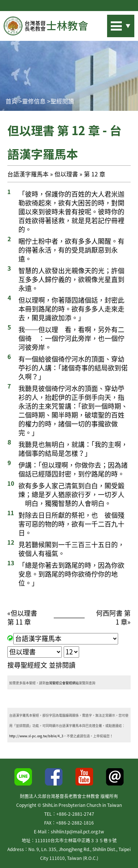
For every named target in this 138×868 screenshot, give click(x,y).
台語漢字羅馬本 (28, 174)
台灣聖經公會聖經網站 (62, 683)
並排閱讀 (62, 665)
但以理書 (66, 174)
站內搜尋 (110, 24)
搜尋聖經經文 (27, 665)
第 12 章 (95, 174)
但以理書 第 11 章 (22, 617)
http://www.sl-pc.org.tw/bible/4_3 (36, 736)
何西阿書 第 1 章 (113, 617)
